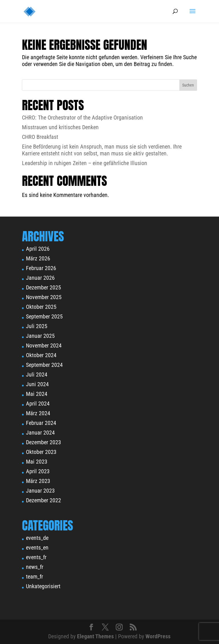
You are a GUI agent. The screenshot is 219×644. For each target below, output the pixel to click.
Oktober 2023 (41, 452)
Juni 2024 (37, 384)
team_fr (35, 577)
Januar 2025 (40, 336)
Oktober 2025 (41, 307)
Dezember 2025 (43, 287)
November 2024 (44, 345)
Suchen (188, 85)
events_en (37, 548)
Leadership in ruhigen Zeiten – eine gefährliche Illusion (85, 163)
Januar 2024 (40, 433)
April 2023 (38, 471)
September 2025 (44, 316)
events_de (37, 538)
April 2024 (38, 404)
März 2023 (38, 481)
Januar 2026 (40, 278)
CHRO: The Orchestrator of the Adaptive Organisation (82, 118)
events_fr (36, 557)
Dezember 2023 (43, 442)
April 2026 (38, 249)
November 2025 (44, 297)
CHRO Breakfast (40, 137)
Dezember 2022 (43, 500)
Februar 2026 (41, 268)
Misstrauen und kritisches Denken (60, 127)
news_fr (35, 567)
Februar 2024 (41, 423)
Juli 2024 (37, 375)
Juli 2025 (37, 326)
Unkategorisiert (43, 586)
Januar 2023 (40, 491)
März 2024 (38, 413)
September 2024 (44, 365)
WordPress (158, 636)
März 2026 (38, 258)
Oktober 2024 (41, 355)
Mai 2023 (37, 462)
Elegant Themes (95, 636)
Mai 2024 (37, 394)
